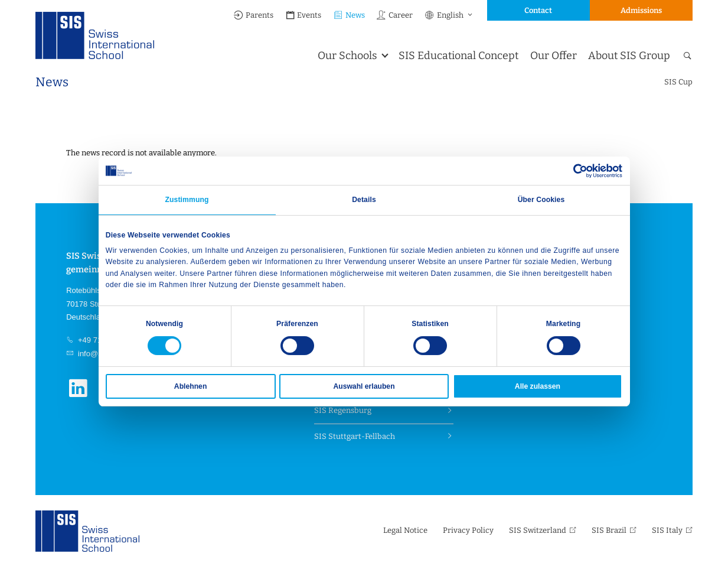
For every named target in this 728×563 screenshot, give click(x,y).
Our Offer (554, 56)
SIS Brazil (609, 530)
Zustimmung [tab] (187, 200)
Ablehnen (190, 386)
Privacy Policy (468, 530)
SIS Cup (678, 82)
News (349, 15)
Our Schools (347, 56)
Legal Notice (405, 530)
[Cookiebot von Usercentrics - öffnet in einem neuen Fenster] (571, 171)
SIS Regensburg (343, 410)
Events (303, 15)
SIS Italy (667, 530)
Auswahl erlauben (364, 386)
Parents (253, 15)
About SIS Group (629, 56)
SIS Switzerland (538, 530)
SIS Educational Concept (458, 56)
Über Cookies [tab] (541, 200)
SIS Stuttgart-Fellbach (355, 436)
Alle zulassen (538, 386)
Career (394, 15)
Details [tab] (364, 200)
